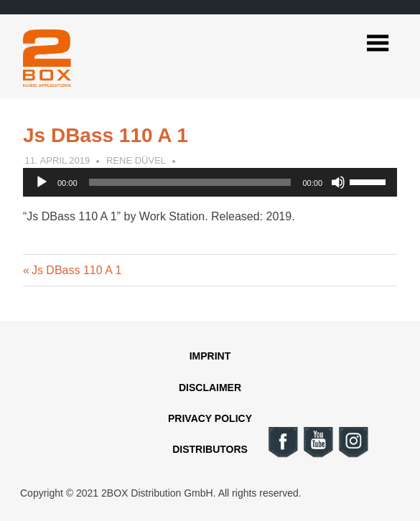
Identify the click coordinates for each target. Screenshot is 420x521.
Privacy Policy (210, 418)
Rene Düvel (136, 160)
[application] (210, 182)
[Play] (42, 182)
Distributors (210, 449)
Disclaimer (210, 388)
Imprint (210, 356)
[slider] (190, 182)
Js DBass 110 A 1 (76, 270)
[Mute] (338, 182)
